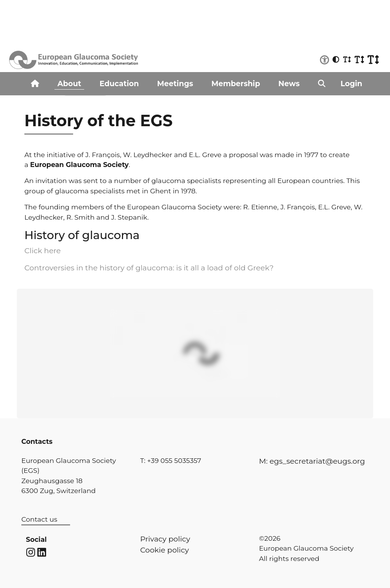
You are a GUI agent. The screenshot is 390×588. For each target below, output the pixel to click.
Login (351, 84)
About (70, 84)
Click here (43, 251)
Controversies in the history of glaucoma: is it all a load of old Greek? (149, 268)
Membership (236, 84)
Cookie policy (165, 550)
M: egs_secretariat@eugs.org (312, 461)
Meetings (175, 84)
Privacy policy (165, 539)
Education (119, 84)
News (289, 84)
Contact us (39, 519)
